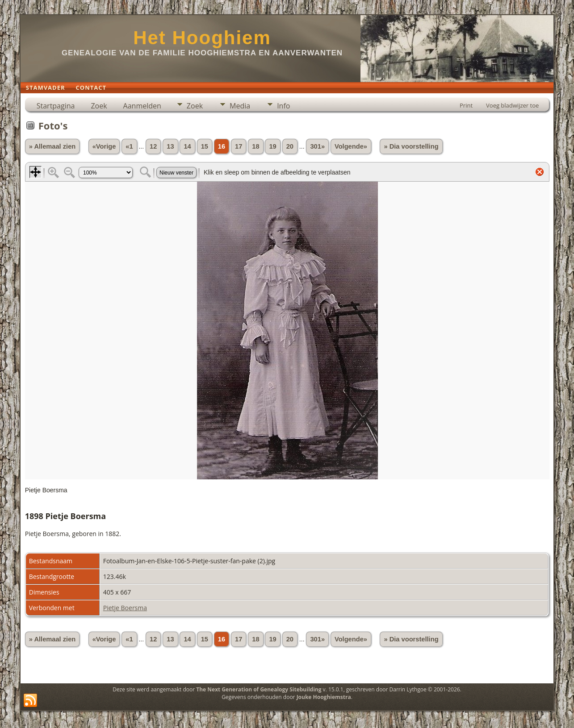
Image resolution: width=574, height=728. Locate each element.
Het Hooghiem (202, 38)
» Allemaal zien (52, 146)
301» (317, 146)
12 (153, 146)
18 (256, 146)
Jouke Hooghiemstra (324, 697)
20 (290, 146)
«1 (129, 146)
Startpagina (56, 106)
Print (466, 105)
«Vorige (104, 146)
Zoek (99, 106)
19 (272, 146)
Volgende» (351, 146)
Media (240, 106)
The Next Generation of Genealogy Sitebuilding (259, 689)
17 (239, 146)
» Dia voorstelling (411, 146)
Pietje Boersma (125, 608)
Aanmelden (142, 106)
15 (205, 146)
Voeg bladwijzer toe (512, 105)
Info (283, 106)
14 (187, 146)
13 (170, 146)
